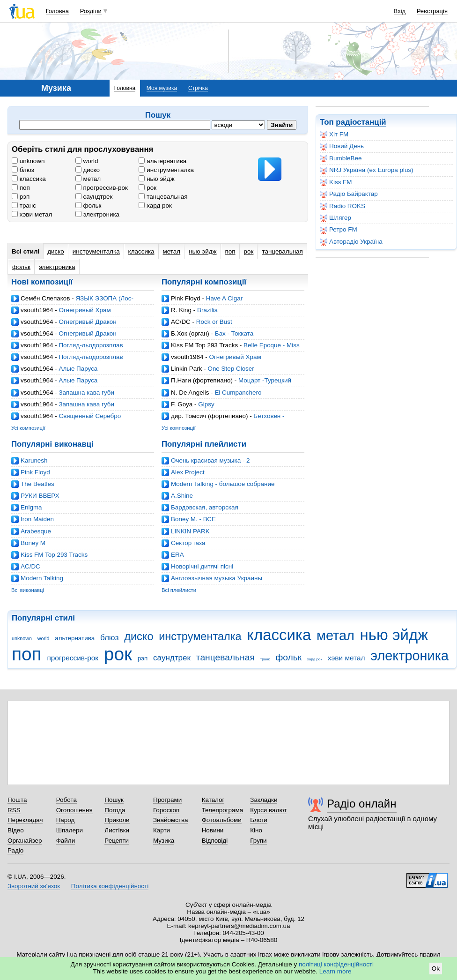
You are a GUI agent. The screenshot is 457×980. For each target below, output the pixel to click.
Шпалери (70, 830)
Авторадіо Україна (351, 242)
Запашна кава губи (86, 393)
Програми (167, 800)
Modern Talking (42, 578)
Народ (66, 820)
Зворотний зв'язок (34, 886)
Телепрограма (223, 810)
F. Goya (182, 404)
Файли (66, 841)
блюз (23, 170)
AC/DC (181, 322)
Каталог (213, 800)
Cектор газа (188, 543)
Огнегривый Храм (85, 310)
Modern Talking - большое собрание (223, 484)
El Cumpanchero (238, 393)
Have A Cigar (224, 298)
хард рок (155, 206)
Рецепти (117, 841)
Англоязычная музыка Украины (217, 578)
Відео (16, 830)
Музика (164, 841)
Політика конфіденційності (110, 886)
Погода (115, 810)
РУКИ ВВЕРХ (40, 496)
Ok (436, 969)
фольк (88, 206)
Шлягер (335, 218)
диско (88, 170)
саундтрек (94, 197)
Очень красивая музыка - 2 (210, 460)
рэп (21, 197)
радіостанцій (361, 122)
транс (24, 206)
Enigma (31, 507)
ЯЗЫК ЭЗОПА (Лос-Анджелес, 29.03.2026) (72, 302)
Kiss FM (336, 182)
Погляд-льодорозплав (91, 345)
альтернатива (162, 161)
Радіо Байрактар (349, 194)
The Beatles (37, 484)
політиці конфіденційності (336, 964)
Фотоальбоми (222, 820)
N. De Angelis (190, 393)
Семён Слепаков (45, 298)
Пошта (17, 800)
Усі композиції (28, 428)
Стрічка (198, 88)
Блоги (259, 820)
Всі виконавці (28, 590)
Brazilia (207, 310)
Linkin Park (186, 369)
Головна (57, 11)
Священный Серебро (90, 416)
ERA (177, 555)
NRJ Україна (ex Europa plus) (367, 170)
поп (21, 188)
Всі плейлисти (179, 590)
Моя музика (162, 88)
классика (29, 179)
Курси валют (268, 810)
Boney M (33, 543)
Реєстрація (432, 11)
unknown (28, 161)
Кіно (256, 830)
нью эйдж (156, 179)
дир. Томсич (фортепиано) (209, 416)
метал (88, 179)
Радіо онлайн (362, 804)
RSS (14, 810)
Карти (162, 830)
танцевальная (163, 197)
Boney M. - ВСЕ (193, 519)
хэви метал (32, 214)
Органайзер (25, 841)
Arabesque (36, 531)
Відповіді (215, 841)
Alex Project (188, 472)
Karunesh (34, 460)
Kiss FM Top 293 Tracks (204, 345)
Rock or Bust (214, 322)
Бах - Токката (234, 333)
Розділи (91, 11)
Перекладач (25, 820)
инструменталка (166, 170)
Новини (213, 830)
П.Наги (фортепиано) (202, 380)
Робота (66, 800)
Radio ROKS (343, 206)
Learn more (335, 971)
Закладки (264, 800)
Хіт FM (334, 135)
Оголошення (74, 810)
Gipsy (206, 404)
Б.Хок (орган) (190, 333)
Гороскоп (166, 810)
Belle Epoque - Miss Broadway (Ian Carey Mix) (231, 349)
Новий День (342, 146)
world (87, 161)
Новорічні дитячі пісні (202, 566)
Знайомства (171, 820)
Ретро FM (339, 230)
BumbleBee (341, 158)
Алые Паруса (78, 369)
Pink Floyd (186, 298)
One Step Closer (231, 369)
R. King (181, 310)
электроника (97, 214)
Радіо (15, 850)
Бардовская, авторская (205, 507)
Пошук (114, 800)
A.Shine (182, 496)
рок (147, 188)
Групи (258, 841)
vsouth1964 (37, 310)
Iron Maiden (37, 519)
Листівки (117, 830)
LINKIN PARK (190, 531)
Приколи (117, 820)
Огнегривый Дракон (87, 322)
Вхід (400, 11)
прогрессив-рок (102, 188)
